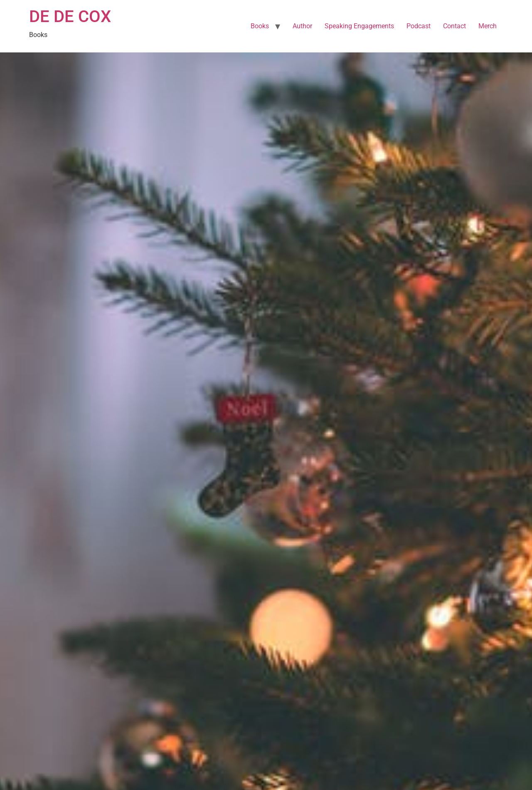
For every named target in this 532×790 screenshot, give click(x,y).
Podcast (419, 26)
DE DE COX (70, 16)
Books (260, 26)
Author (302, 26)
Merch (488, 26)
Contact (454, 26)
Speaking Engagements (359, 26)
